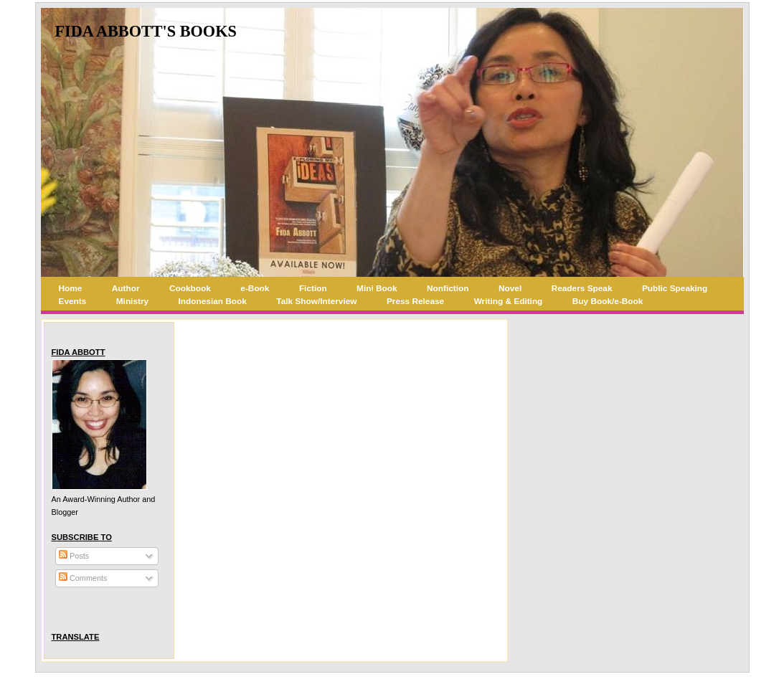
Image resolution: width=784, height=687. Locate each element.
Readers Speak (582, 288)
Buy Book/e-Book (608, 301)
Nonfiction (448, 288)
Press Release (415, 301)
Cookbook (190, 288)
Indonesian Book (213, 301)
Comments (83, 578)
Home (71, 288)
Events (73, 301)
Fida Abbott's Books (146, 31)
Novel (510, 288)
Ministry (132, 301)
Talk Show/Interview (316, 301)
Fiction (313, 288)
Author (126, 288)
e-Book (255, 288)
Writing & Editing (509, 301)
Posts (74, 556)
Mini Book (377, 288)
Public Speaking (675, 288)
